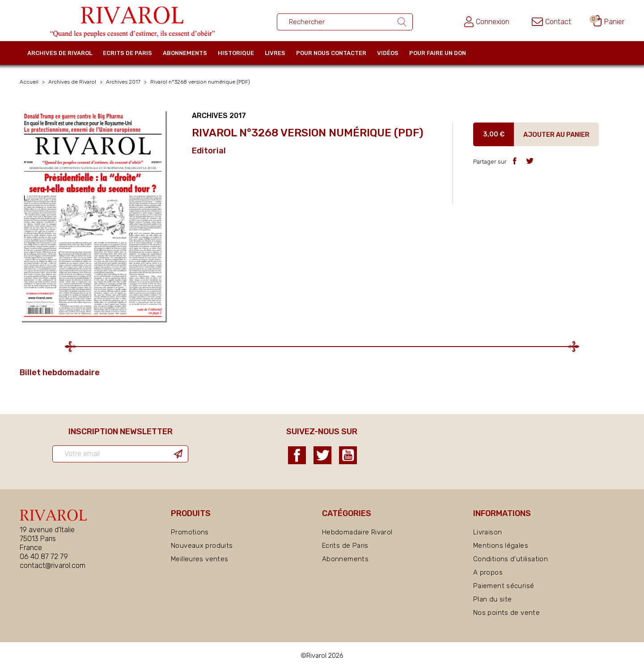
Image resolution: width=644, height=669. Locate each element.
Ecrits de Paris (127, 53)
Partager (515, 161)
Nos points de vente (506, 613)
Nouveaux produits (202, 546)
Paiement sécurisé (504, 586)
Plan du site (493, 599)
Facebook (297, 455)
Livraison (487, 532)
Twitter (322, 455)
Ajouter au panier (556, 135)
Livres (275, 53)
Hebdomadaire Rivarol (357, 532)
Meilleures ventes (199, 559)
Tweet (530, 161)
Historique (236, 53)
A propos (488, 572)
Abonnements (185, 53)
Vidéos (388, 53)
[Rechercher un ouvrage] (345, 22)
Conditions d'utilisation (511, 559)
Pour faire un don (438, 53)
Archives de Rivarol (60, 53)
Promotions (190, 532)
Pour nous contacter (331, 53)
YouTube (348, 455)
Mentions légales (501, 546)
